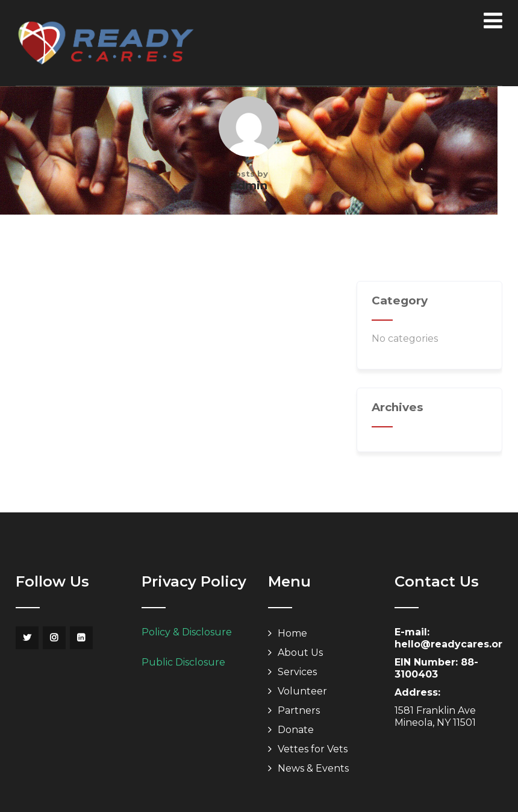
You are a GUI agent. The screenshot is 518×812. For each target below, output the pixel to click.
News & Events (313, 768)
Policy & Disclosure (187, 632)
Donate (296, 730)
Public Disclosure (183, 662)
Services (297, 672)
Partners (299, 710)
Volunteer (302, 691)
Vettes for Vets (313, 749)
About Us (300, 653)
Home (292, 633)
